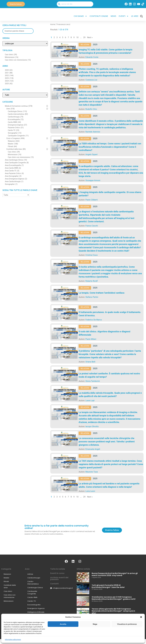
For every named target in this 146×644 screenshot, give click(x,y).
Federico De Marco (94, 320)
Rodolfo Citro (91, 109)
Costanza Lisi (91, 80)
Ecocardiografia (34, 605)
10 (77, 37)
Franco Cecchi (92, 226)
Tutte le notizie (58, 569)
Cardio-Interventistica (33, 583)
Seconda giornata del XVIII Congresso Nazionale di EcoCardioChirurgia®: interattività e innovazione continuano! (115, 623)
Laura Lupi (90, 400)
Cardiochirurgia (34, 578)
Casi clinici (8, 591)
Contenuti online (99, 16)
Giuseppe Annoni (93, 180)
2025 (95, 45)
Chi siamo (80, 16)
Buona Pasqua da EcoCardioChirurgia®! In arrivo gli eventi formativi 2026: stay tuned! (115, 574)
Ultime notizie (83, 569)
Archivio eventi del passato (59, 578)
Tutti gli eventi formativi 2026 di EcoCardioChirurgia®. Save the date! (108, 586)
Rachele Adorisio (93, 132)
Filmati (6, 581)
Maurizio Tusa (92, 472)
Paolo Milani (91, 339)
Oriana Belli (90, 362)
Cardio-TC (32, 601)
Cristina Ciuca (91, 255)
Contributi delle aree (10, 586)
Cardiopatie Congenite (32, 592)
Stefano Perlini (92, 297)
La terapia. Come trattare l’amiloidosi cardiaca (102, 293)
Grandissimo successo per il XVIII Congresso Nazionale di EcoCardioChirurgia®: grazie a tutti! (114, 598)
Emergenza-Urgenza (36, 608)
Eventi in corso (57, 573)
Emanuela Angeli (93, 449)
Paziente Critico (34, 616)
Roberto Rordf (91, 281)
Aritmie (30, 574)
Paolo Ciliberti (91, 200)
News (113, 16)
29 (84, 37)
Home (53, 24)
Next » (90, 37)
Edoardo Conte (92, 57)
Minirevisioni (9, 601)
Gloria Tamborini (93, 381)
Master (6, 578)
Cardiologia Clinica (35, 588)
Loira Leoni (90, 491)
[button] (141, 641)
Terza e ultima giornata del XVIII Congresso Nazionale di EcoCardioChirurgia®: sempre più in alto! (113, 611)
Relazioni (85, 45)
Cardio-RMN (32, 597)
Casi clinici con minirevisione (10, 596)
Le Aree (135, 16)
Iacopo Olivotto (92, 426)
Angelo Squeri (91, 154)
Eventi (124, 16)
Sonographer (33, 619)
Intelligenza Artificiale (36, 612)
